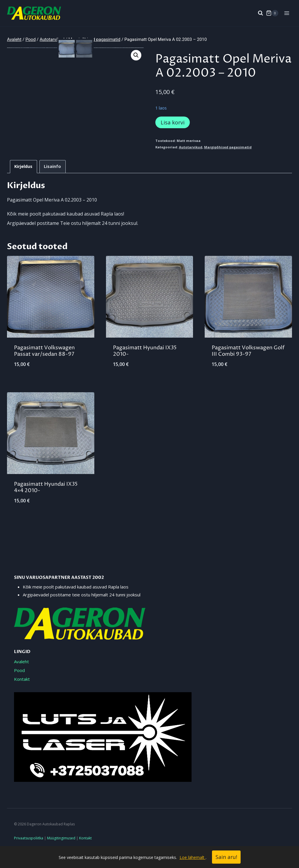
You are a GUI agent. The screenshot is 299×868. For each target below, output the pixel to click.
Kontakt (22, 679)
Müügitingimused (61, 838)
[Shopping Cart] (272, 13)
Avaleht (21, 662)
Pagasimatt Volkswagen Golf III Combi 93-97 (248, 363)
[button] (136, 55)
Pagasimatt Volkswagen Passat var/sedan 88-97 (44, 363)
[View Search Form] (258, 13)
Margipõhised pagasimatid (228, 147)
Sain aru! (226, 857)
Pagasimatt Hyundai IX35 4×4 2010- (46, 500)
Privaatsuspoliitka (29, 838)
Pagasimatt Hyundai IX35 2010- (145, 363)
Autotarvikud (191, 147)
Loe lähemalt (193, 857)
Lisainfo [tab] (52, 178)
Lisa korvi (173, 122)
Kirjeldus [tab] (23, 178)
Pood (19, 670)
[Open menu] (287, 13)
